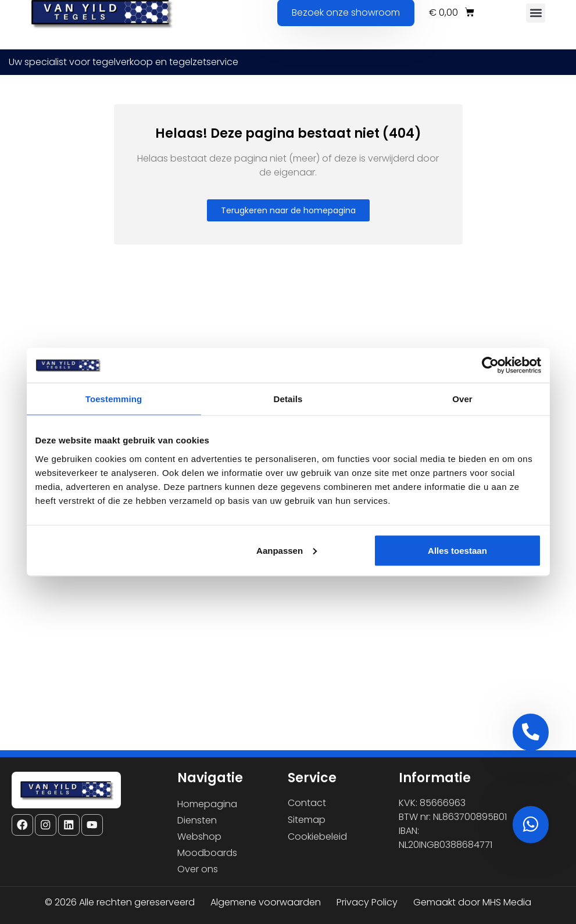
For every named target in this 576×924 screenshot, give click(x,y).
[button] (536, 13)
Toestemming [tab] (114, 399)
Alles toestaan (457, 550)
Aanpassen (287, 550)
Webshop (199, 837)
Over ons (198, 869)
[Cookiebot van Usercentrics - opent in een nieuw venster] (490, 366)
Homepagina (207, 804)
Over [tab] (462, 399)
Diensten (197, 820)
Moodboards (207, 853)
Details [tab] (288, 399)
